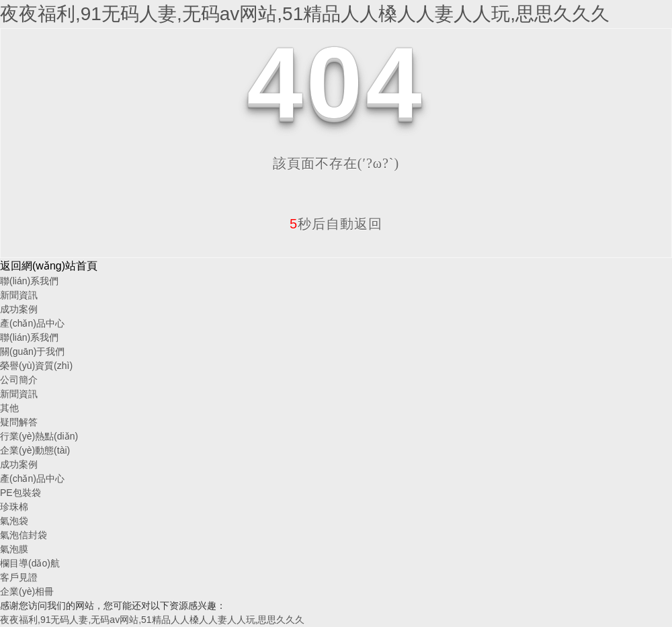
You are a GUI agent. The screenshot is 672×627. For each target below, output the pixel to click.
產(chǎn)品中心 (32, 323)
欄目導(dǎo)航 (30, 563)
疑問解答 (19, 422)
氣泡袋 (14, 521)
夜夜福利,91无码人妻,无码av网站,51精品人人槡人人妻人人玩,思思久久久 (305, 14)
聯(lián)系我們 (29, 281)
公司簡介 (19, 380)
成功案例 (19, 309)
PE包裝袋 (20, 493)
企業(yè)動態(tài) (35, 450)
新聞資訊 (19, 295)
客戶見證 (19, 577)
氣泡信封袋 (24, 535)
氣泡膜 (14, 549)
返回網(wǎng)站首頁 (49, 266)
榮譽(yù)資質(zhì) (36, 366)
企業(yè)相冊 (27, 591)
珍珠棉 (14, 507)
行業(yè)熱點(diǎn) (39, 436)
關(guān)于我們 (32, 351)
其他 (9, 408)
